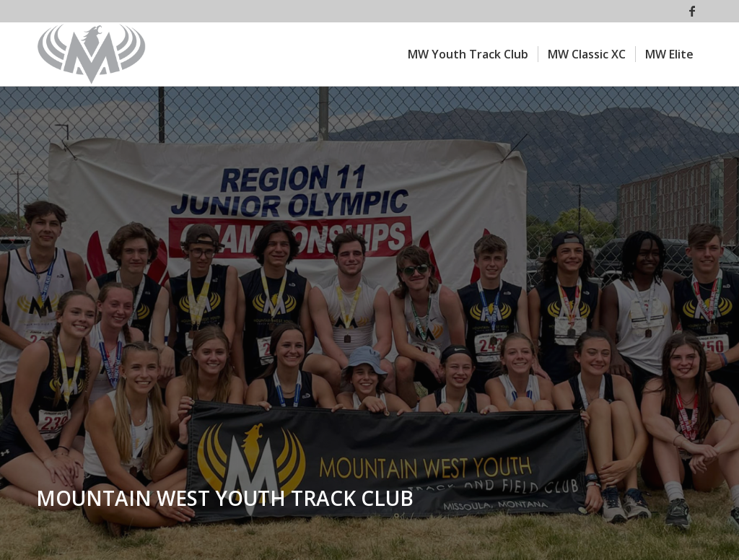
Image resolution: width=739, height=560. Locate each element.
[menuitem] (468, 54)
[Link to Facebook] (692, 11)
